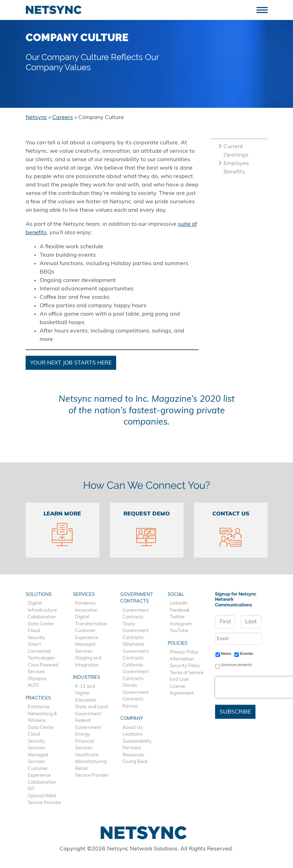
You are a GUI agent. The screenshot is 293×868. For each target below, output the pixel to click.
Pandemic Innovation (86, 607)
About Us (132, 728)
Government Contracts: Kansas (136, 699)
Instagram (181, 624)
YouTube (179, 631)
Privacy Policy (184, 652)
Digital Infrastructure (42, 607)
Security (36, 638)
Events (247, 653)
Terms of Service (187, 673)
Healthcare (87, 755)
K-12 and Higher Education (86, 693)
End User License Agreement (182, 686)
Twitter (177, 617)
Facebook (180, 610)
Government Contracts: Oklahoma (136, 638)
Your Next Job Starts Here (71, 363)
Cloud (34, 631)
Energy (83, 734)
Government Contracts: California (136, 658)
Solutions (39, 595)
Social (176, 595)
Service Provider (45, 803)
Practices (38, 698)
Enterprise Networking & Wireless (42, 714)
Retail (81, 769)
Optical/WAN (42, 796)
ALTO (33, 686)
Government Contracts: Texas (136, 617)
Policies (178, 643)
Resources (133, 755)
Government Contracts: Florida (136, 679)
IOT (31, 789)
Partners (132, 748)
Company (132, 719)
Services (36, 748)
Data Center (41, 624)
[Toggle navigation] (265, 9)
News (226, 653)
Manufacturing (91, 762)
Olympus (37, 679)
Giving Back (135, 762)
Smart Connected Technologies (41, 651)
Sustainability (137, 741)
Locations (132, 734)
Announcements (237, 665)
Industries (86, 678)
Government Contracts (137, 598)
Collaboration (42, 617)
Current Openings (233, 151)
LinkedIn (179, 603)
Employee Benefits (234, 168)
